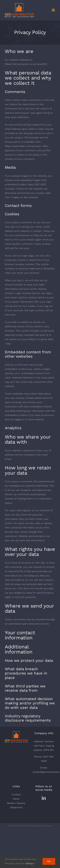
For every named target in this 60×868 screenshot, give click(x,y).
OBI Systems (46, 826)
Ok (49, 861)
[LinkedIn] (44, 798)
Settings (30, 863)
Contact (16, 795)
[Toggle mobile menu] (54, 10)
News (16, 799)
